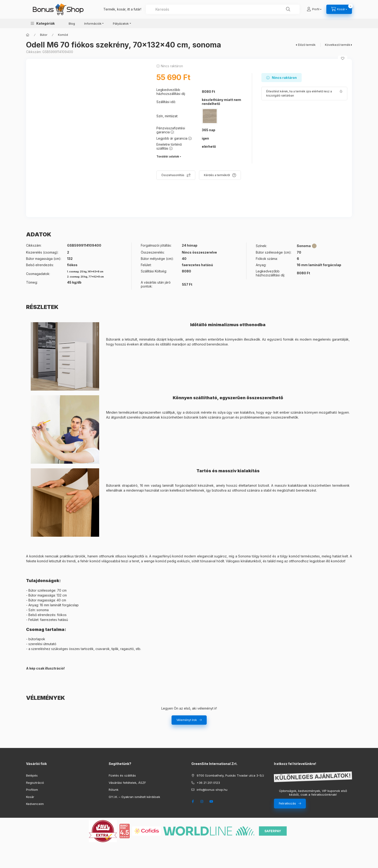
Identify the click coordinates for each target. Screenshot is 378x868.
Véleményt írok (187, 720)
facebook (193, 801)
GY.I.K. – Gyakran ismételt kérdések (134, 797)
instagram (202, 801)
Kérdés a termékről (217, 175)
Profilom (32, 790)
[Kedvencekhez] (343, 58)
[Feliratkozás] (304, 94)
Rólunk (114, 790)
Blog (72, 23)
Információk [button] (93, 23)
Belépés (32, 775)
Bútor (44, 35)
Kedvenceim (35, 804)
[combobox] (223, 9)
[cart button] (339, 9)
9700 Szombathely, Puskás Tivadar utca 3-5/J (230, 775)
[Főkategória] (28, 35)
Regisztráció (35, 783)
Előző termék (307, 45)
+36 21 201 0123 (208, 783)
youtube (211, 801)
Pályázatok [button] (121, 23)
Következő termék (338, 45)
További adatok (168, 156)
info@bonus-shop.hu (212, 790)
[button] (43, 23)
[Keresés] (288, 9)
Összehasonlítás (173, 175)
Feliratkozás (287, 803)
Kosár (30, 797)
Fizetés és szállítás (122, 775)
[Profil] (314, 9)
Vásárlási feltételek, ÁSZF (127, 783)
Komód (63, 35)
